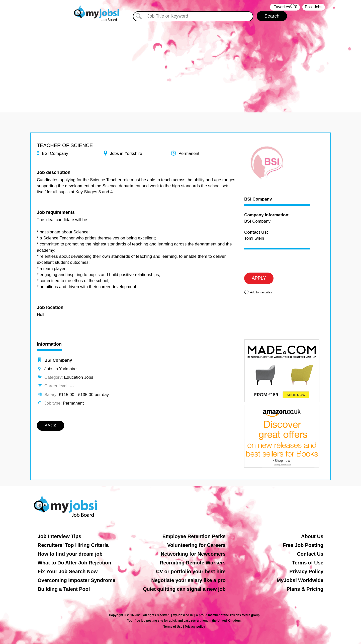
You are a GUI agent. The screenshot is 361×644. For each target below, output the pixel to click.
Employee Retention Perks (194, 536)
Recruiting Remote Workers (193, 563)
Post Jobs (314, 7)
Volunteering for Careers (196, 545)
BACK (51, 426)
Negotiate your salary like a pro (188, 580)
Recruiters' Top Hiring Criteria (73, 545)
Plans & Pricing (305, 589)
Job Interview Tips (59, 536)
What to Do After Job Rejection (74, 563)
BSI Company (258, 199)
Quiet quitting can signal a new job (184, 589)
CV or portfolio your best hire (191, 571)
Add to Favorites (261, 292)
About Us (312, 536)
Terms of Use (308, 563)
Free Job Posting (303, 545)
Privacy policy (195, 627)
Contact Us (310, 554)
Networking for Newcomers (193, 554)
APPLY (259, 278)
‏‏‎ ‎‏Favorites (285, 7)
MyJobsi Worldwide (300, 580)
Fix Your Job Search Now (68, 571)
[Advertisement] (180, 65)
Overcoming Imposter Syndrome (76, 580)
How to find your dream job (70, 554)
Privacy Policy (306, 571)
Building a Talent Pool (64, 589)
